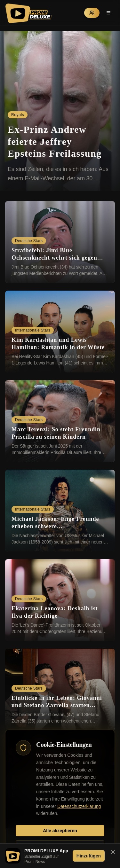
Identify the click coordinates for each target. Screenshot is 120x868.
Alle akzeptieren (60, 831)
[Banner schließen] (113, 852)
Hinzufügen (89, 856)
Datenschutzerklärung (79, 806)
